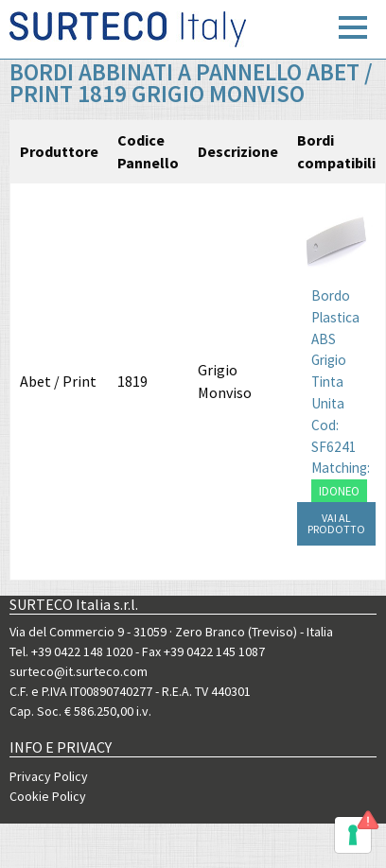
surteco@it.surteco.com (79, 671)
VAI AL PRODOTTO (336, 523)
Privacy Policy (49, 776)
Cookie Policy (48, 796)
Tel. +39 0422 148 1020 (71, 651)
